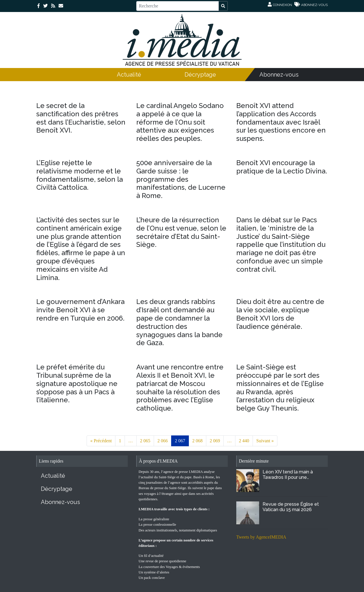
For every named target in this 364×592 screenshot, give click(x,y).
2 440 (244, 441)
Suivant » (265, 441)
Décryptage (200, 75)
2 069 (215, 441)
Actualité (129, 75)
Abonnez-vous (279, 75)
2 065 (145, 441)
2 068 (197, 441)
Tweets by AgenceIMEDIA (261, 537)
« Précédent (101, 441)
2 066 (163, 441)
